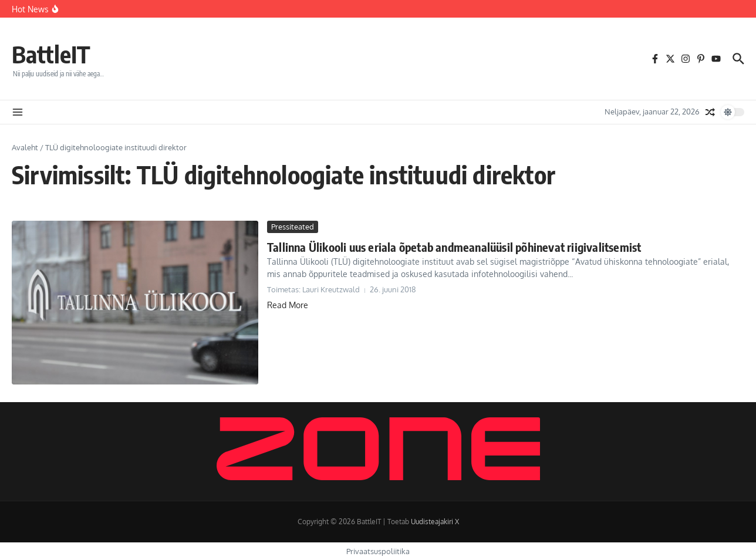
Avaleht (25, 147)
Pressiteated (293, 227)
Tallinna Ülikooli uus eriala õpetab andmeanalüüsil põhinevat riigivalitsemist (454, 247)
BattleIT (51, 54)
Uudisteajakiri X (435, 522)
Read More (288, 305)
